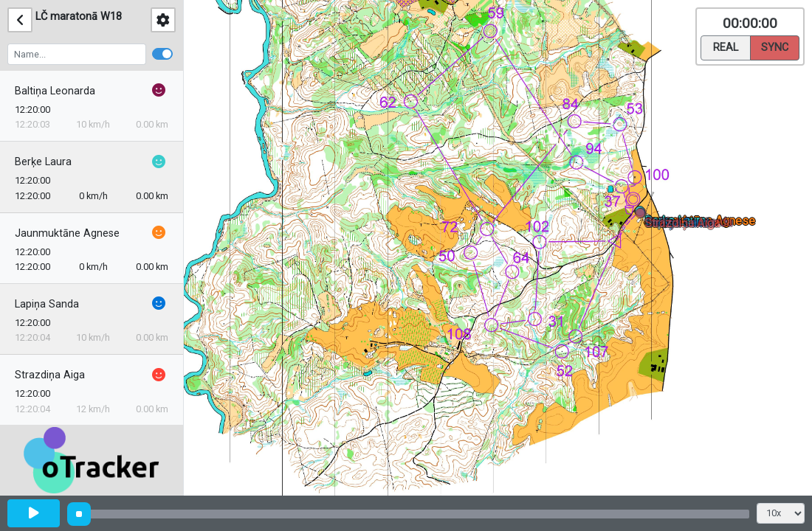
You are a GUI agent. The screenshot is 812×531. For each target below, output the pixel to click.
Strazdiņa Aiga (50, 375)
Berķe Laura (43, 162)
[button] (643, 216)
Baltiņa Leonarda (55, 91)
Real (726, 46)
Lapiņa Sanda (47, 304)
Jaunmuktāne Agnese (67, 233)
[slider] (79, 514)
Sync (775, 46)
